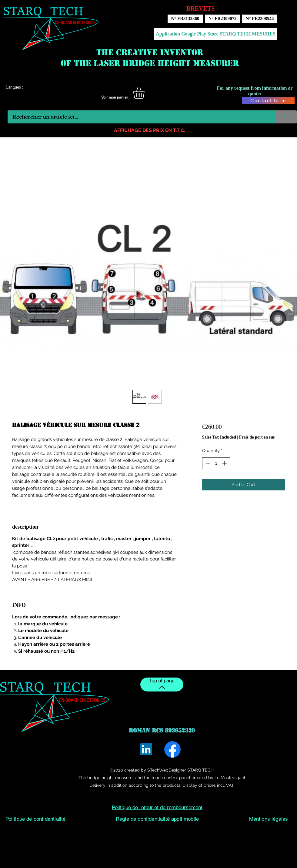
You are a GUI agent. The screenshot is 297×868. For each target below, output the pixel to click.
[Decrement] (207, 463)
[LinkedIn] (146, 749)
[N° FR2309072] (222, 19)
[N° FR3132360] (185, 19)
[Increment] (225, 463)
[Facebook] (172, 749)
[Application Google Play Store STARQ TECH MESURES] (216, 34)
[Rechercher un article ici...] (138, 117)
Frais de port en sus (257, 437)
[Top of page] (162, 685)
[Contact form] (268, 101)
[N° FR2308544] (260, 19)
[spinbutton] (216, 463)
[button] (146, 93)
